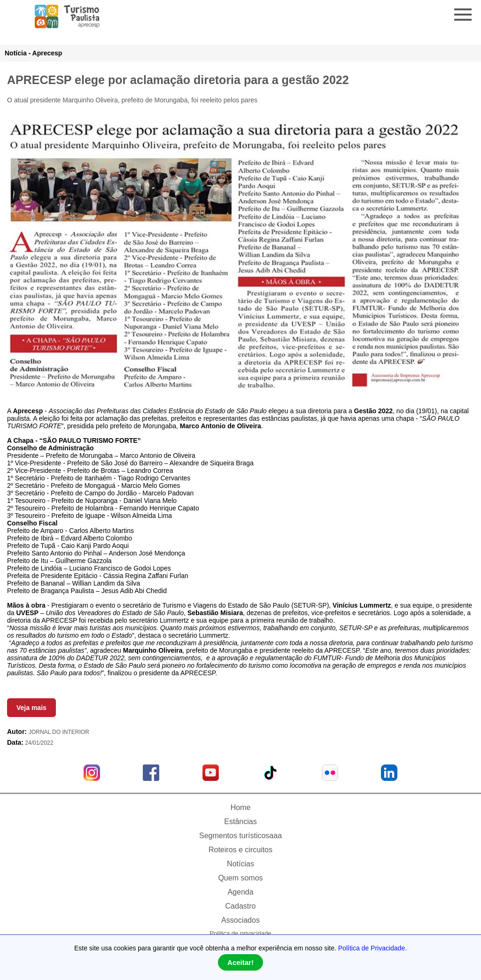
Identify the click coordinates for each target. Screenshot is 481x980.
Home (241, 807)
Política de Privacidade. (372, 948)
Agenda (240, 892)
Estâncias (240, 822)
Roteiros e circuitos (240, 850)
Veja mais (31, 708)
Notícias (240, 864)
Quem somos (240, 878)
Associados (240, 920)
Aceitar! (240, 962)
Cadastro (241, 906)
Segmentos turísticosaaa (240, 836)
